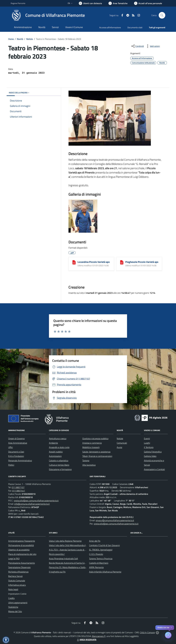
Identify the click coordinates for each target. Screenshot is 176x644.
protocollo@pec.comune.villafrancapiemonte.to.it (36, 501)
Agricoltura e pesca (58, 438)
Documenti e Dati (16, 452)
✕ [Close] (171, 628)
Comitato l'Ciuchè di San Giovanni (104, 545)
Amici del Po (95, 541)
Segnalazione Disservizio (19, 567)
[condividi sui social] (137, 46)
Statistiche (13, 607)
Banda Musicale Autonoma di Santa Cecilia (68, 563)
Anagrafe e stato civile (59, 447)
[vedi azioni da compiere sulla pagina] (153, 46)
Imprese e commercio (92, 443)
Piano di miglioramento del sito (22, 554)
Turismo (86, 460)
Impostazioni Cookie (17, 594)
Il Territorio (149, 447)
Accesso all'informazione (110, 27)
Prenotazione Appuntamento (22, 563)
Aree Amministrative (18, 443)
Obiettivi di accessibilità (19, 550)
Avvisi (119, 447)
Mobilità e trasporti (91, 447)
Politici (11, 465)
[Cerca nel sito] (162, 15)
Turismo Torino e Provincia (101, 559)
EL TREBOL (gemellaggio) (101, 550)
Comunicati (122, 443)
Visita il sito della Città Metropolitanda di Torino (70, 545)
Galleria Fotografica (153, 452)
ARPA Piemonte (96, 567)
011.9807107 (18, 487)
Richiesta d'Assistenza (18, 572)
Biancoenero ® (99, 636)
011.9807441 (19, 491)
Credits (11, 598)
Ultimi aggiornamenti (18, 603)
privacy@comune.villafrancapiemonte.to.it (115, 520)
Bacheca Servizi (15, 576)
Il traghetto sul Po (57, 572)
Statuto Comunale (17, 581)
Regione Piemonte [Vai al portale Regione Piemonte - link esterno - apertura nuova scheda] (18, 3)
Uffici (11, 447)
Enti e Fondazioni (16, 456)
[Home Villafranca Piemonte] (48, 15)
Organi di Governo (16, 438)
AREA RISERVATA (86, 640)
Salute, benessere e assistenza (96, 452)
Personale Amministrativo (20, 460)
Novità (20, 39)
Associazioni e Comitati (154, 469)
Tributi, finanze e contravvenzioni (97, 456)
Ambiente (53, 443)
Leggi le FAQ (14, 559)
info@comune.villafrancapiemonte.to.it (32, 504)
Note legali (13, 589)
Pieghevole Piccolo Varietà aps (142, 262)
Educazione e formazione (60, 469)
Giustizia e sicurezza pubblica (95, 438)
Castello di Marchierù (99, 563)
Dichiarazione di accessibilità (21, 545)
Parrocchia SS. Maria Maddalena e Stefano (68, 567)
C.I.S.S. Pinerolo (96, 554)
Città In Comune (147, 632)
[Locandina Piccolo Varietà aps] (74, 262)
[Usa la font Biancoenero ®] (90, 3)
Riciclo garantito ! (57, 554)
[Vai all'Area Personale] (148, 3)
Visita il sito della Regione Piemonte (65, 541)
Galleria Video (150, 456)
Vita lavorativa (89, 465)
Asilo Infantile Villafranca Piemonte (105, 572)
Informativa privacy (17, 585)
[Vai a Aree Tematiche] (118, 3)
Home (11, 39)
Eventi (147, 438)
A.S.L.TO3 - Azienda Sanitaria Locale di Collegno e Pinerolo (76, 550)
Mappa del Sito (15, 611)
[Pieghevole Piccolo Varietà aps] (122, 262)
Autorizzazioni (55, 456)
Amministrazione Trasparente (22, 541)
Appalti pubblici (56, 452)
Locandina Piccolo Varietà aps (94, 262)
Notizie (30, 39)
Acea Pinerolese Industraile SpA (63, 559)
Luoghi (147, 443)
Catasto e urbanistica (59, 460)
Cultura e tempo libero (59, 465)
